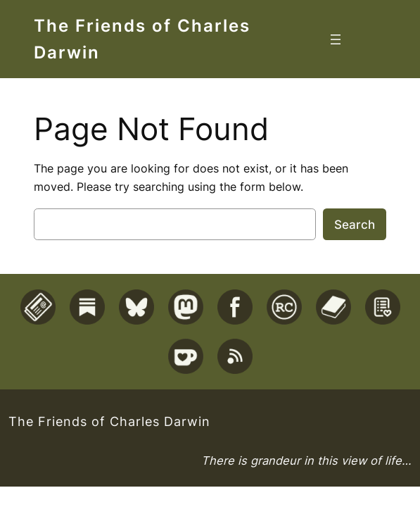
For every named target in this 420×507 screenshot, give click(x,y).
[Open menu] (336, 39)
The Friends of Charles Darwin (109, 421)
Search (355, 225)
